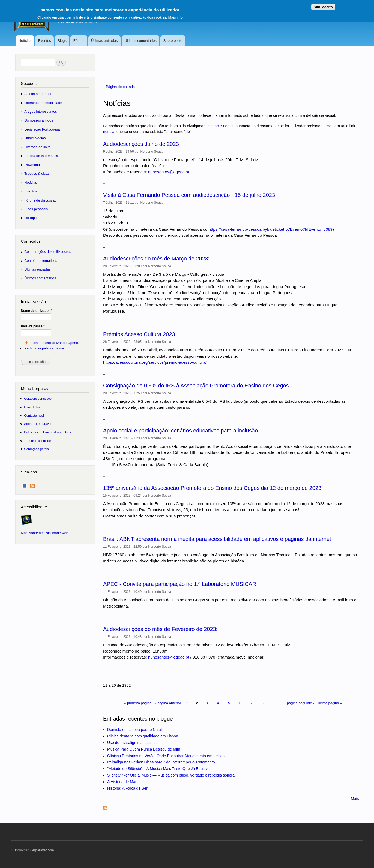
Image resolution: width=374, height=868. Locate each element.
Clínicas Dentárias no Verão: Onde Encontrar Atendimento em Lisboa (166, 756)
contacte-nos (218, 126)
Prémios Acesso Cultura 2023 (139, 334)
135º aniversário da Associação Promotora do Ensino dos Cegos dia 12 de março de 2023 (212, 488)
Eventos (45, 41)
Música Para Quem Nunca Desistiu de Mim (144, 749)
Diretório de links (37, 147)
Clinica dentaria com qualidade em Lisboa (143, 736)
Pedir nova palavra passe (44, 348)
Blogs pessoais (36, 209)
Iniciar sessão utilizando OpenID (54, 343)
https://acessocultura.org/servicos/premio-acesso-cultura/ (155, 362)
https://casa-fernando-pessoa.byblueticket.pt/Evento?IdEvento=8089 (271, 229)
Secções (29, 83)
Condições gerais (36, 449)
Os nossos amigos (39, 120)
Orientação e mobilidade (43, 103)
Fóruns (79, 41)
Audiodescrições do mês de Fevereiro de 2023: (160, 629)
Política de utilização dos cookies (47, 432)
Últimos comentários (140, 41)
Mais (355, 799)
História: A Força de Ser (127, 788)
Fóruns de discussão (40, 200)
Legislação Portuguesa (42, 129)
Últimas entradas (104, 41)
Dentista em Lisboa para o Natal (134, 730)
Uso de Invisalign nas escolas (132, 743)
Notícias (25, 41)
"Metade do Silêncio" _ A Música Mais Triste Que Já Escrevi (158, 769)
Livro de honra (34, 407)
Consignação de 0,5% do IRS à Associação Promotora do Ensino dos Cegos (196, 386)
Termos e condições (38, 441)
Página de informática (41, 156)
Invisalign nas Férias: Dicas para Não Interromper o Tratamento (161, 762)
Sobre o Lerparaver (38, 424)
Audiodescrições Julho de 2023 (141, 144)
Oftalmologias (35, 138)
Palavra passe (33, 326)
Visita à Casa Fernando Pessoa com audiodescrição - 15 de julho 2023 (189, 195)
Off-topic (31, 218)
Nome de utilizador (37, 311)
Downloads (33, 165)
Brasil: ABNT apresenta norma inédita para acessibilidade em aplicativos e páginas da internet (217, 539)
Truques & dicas (37, 174)
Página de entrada (120, 87)
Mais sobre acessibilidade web (45, 533)
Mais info (175, 15)
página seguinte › (301, 703)
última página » (330, 703)
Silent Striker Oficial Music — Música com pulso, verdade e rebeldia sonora (171, 775)
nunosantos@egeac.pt (169, 172)
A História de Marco (124, 782)
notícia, (109, 132)
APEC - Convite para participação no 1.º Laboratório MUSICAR (180, 584)
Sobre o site (173, 41)
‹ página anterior (168, 703)
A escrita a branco (38, 94)
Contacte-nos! (34, 415)
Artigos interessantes (41, 112)
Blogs (62, 41)
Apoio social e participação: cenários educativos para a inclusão (180, 431)
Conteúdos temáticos (41, 261)
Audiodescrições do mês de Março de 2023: (156, 259)
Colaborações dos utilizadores (48, 252)
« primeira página (138, 703)
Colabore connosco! (38, 399)
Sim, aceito (323, 5)
